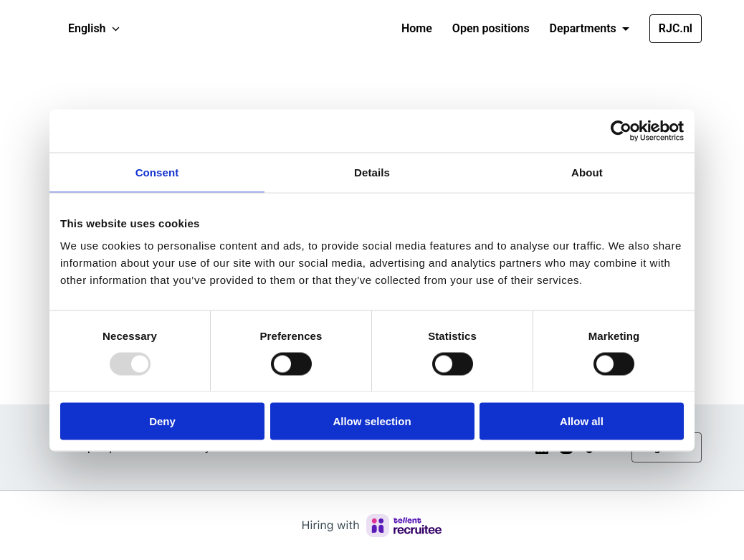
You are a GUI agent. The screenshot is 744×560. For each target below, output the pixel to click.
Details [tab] (372, 172)
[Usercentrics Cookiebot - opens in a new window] (621, 130)
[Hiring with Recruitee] (372, 526)
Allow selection (372, 421)
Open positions (491, 28)
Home (417, 28)
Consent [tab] (157, 172)
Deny (162, 421)
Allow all (582, 421)
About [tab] (587, 172)
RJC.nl (676, 28)
